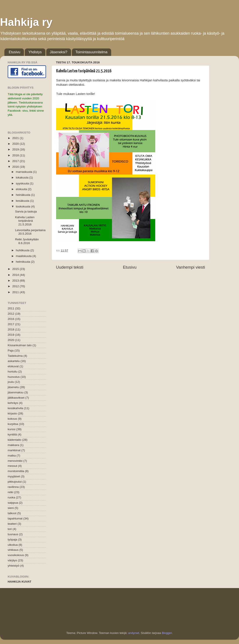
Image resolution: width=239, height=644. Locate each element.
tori (10, 529)
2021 (16, 138)
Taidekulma (15, 356)
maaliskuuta (24, 256)
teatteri (12, 524)
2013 (16, 281)
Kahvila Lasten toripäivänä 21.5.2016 (25, 221)
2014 (16, 275)
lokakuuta (23, 178)
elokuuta (22, 189)
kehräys (13, 403)
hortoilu (12, 372)
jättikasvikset (16, 398)
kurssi (12, 429)
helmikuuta (23, 262)
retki (11, 492)
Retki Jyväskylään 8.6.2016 (27, 241)
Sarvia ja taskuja (26, 211)
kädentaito (14, 440)
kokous (12, 419)
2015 (16, 269)
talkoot (12, 513)
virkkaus (13, 550)
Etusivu (14, 52)
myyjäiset (14, 476)
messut (12, 466)
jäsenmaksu (16, 392)
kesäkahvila (15, 408)
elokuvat (13, 366)
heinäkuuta (23, 195)
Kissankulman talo (20, 345)
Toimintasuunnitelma (91, 52)
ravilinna (13, 487)
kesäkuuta (23, 201)
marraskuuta (24, 172)
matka (12, 456)
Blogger (167, 633)
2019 (16, 149)
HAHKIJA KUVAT (20, 582)
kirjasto (12, 413)
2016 (16, 167)
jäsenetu (13, 387)
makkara (13, 445)
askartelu (14, 361)
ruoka (11, 497)
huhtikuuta (23, 250)
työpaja (12, 540)
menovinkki (15, 461)
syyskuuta (23, 183)
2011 (16, 292)
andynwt (134, 633)
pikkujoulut (15, 482)
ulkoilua (13, 545)
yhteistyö (13, 566)
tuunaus (13, 534)
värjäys (12, 560)
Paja (11, 351)
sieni (11, 508)
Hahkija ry (26, 22)
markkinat (14, 450)
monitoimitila (16, 471)
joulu (11, 382)
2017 (16, 161)
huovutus (14, 377)
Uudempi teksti (70, 267)
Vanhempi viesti (191, 267)
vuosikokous (16, 555)
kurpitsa (13, 424)
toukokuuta (23, 206)
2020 (16, 144)
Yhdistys (35, 52)
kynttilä (12, 434)
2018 (16, 155)
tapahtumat (15, 518)
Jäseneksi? (59, 52)
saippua (13, 503)
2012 (16, 286)
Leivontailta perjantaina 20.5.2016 (30, 232)
